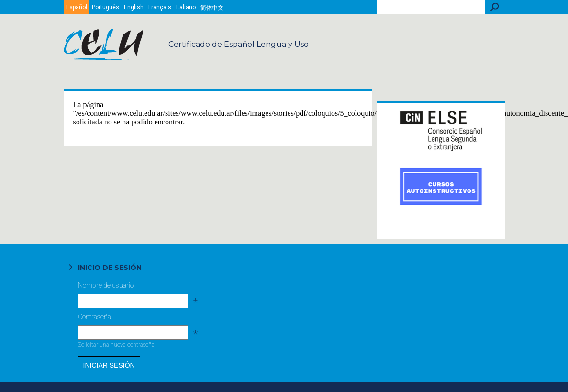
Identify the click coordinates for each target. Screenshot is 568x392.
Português (106, 7)
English (134, 7)
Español (77, 7)
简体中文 (212, 8)
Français (160, 7)
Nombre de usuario (132, 288)
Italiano (186, 7)
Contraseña (132, 319)
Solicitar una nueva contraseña (116, 345)
